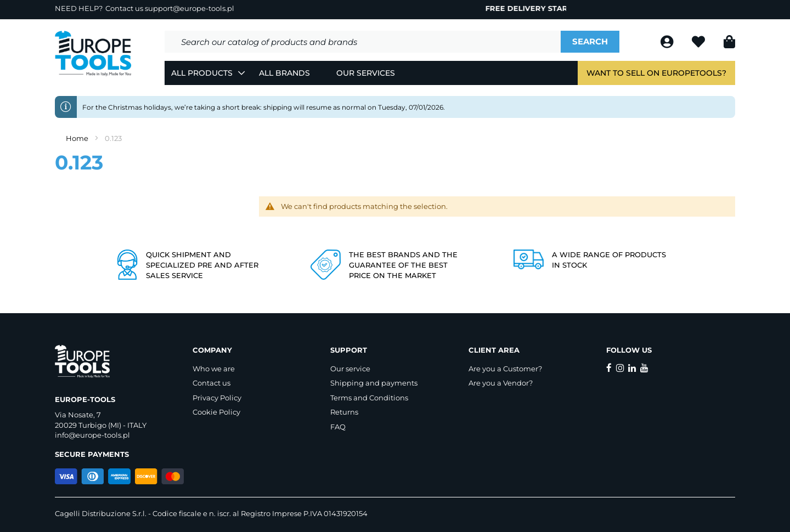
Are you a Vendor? (501, 383)
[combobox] (363, 42)
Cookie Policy (216, 412)
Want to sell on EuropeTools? (656, 73)
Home (78, 138)
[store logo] (93, 54)
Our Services (366, 73)
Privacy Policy (217, 398)
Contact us (211, 383)
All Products (202, 73)
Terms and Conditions (369, 398)
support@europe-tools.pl (190, 8)
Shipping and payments (374, 383)
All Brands (284, 73)
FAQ (338, 427)
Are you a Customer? (505, 369)
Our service (350, 369)
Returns (344, 412)
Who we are (214, 369)
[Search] (590, 42)
